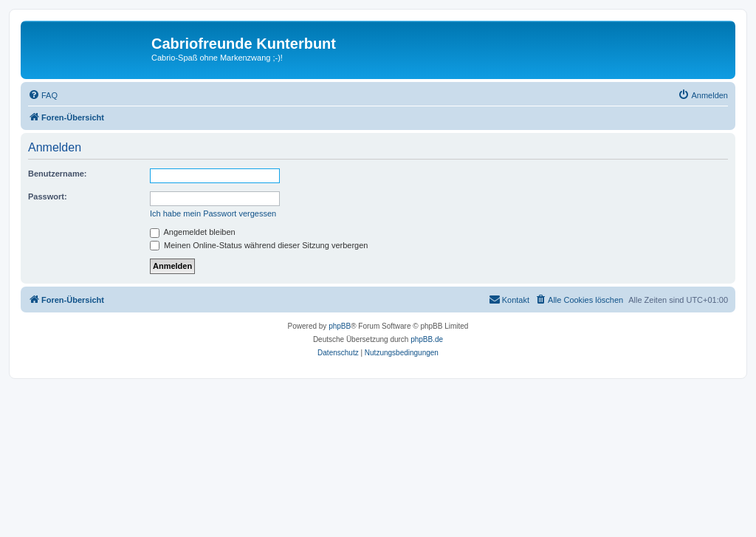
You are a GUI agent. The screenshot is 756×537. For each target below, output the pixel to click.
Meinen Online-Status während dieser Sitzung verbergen (259, 245)
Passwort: (48, 196)
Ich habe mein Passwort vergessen (213, 213)
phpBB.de (427, 339)
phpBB (340, 326)
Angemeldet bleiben (193, 232)
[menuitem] (43, 95)
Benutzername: (57, 174)
